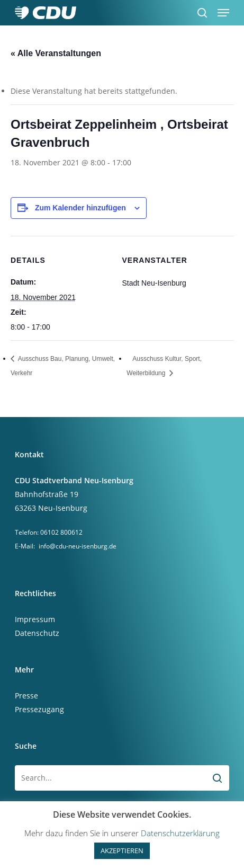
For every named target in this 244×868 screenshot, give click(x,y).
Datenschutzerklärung (180, 833)
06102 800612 (61, 532)
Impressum (35, 619)
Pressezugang (39, 709)
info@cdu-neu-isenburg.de (78, 546)
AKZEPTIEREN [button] (122, 851)
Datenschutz (37, 633)
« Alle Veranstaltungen (56, 53)
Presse (26, 696)
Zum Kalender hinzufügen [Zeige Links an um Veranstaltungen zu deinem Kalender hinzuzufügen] (80, 208)
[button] (223, 13)
